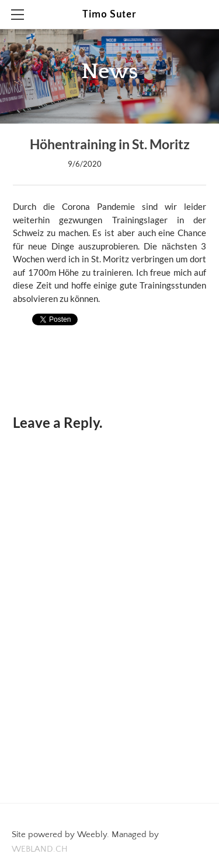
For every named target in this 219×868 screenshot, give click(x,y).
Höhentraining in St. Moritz (110, 144)
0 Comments (130, 164)
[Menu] (18, 15)
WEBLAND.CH (40, 849)
